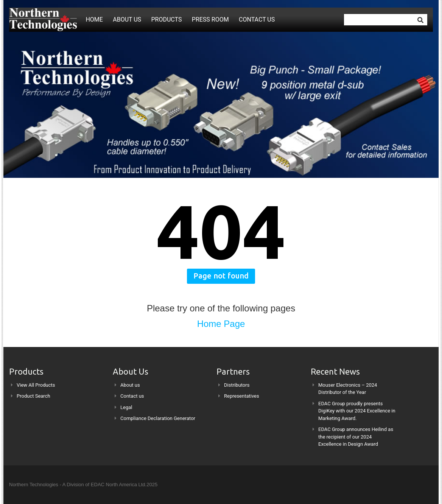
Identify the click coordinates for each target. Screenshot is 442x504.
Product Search (33, 396)
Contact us (257, 19)
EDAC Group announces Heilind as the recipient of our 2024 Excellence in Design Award (356, 437)
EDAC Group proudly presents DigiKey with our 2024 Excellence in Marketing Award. (357, 411)
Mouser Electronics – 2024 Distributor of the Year (348, 389)
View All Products (36, 385)
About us (127, 19)
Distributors (237, 385)
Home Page (221, 324)
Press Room (210, 19)
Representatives (242, 396)
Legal (126, 407)
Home (94, 19)
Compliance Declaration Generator (158, 418)
